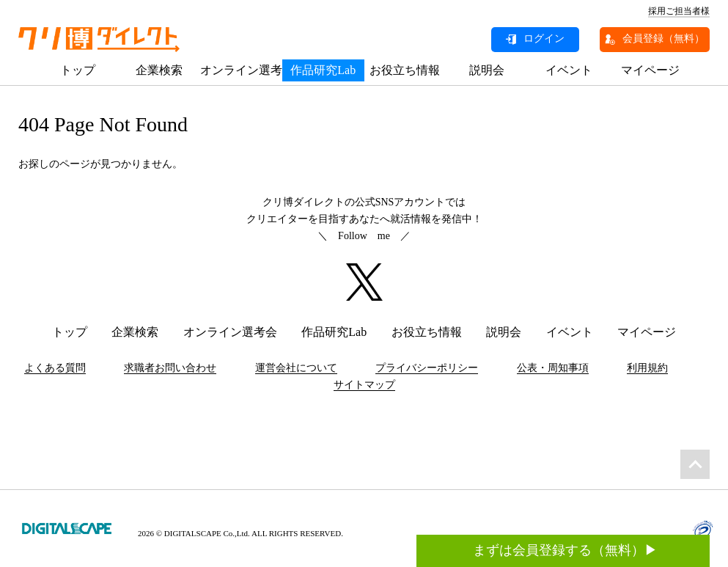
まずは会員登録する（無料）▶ (565, 472)
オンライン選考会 (241, 70)
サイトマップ (364, 385)
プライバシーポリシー (427, 368)
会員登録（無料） (663, 39)
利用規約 (647, 368)
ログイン (544, 39)
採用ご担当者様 (679, 11)
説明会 (487, 70)
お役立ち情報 (405, 70)
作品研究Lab (323, 70)
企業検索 (159, 70)
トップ (78, 70)
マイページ (650, 70)
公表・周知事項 (553, 368)
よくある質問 (55, 368)
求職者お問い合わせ (170, 368)
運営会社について (296, 368)
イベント (569, 70)
